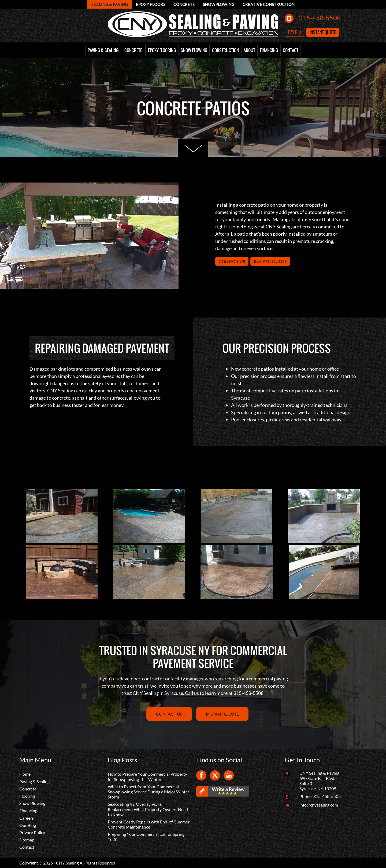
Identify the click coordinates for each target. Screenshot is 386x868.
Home (25, 774)
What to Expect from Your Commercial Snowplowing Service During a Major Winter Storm (149, 792)
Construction (225, 50)
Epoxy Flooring (162, 50)
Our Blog (28, 825)
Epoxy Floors (151, 4)
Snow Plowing (194, 50)
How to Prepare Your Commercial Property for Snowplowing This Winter (147, 776)
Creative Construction (269, 4)
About (249, 50)
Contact (291, 50)
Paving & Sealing (103, 50)
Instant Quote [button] (323, 32)
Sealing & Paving (110, 4)
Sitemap (27, 840)
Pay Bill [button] (295, 32)
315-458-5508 (320, 18)
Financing (269, 50)
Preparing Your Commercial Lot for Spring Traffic (146, 837)
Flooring (27, 796)
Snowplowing (219, 4)
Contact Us (232, 261)
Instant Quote (270, 261)
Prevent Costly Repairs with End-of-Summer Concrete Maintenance (149, 824)
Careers (27, 818)
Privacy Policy (32, 832)
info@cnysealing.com (319, 805)
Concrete (184, 4)
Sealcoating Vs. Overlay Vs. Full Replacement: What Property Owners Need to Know (148, 809)
